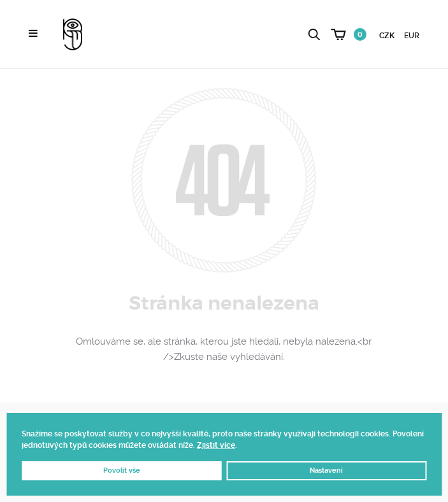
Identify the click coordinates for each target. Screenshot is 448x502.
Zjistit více (216, 445)
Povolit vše (122, 470)
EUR (412, 36)
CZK (387, 36)
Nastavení (326, 470)
